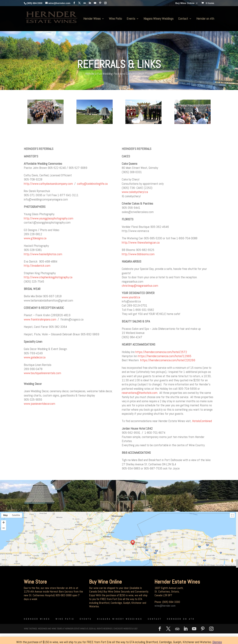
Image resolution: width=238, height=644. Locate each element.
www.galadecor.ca (35, 357)
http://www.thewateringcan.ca (141, 242)
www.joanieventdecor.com (39, 404)
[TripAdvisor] (85, 3)
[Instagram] (105, 3)
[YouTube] (95, 3)
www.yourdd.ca (131, 297)
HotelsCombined (202, 421)
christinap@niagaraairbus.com (140, 286)
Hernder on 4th (205, 19)
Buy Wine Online (185, 3)
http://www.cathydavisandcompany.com (48, 184)
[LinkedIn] (90, 3)
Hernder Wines (92, 19)
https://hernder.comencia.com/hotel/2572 (161, 352)
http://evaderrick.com (37, 265)
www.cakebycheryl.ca (135, 192)
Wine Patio (115, 19)
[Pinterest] (100, 3)
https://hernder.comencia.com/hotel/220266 (168, 360)
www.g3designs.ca (35, 238)
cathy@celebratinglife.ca (92, 184)
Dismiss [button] (217, 642)
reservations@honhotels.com (140, 393)
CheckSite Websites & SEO (125, 629)
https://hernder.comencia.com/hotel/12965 (165, 356)
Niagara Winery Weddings (158, 19)
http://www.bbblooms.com (138, 254)
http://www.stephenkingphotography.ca (48, 277)
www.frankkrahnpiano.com (40, 319)
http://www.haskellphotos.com (43, 254)
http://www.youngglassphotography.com (49, 218)
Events (131, 19)
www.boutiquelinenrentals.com (42, 373)
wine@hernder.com (165, 606)
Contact (183, 19)
